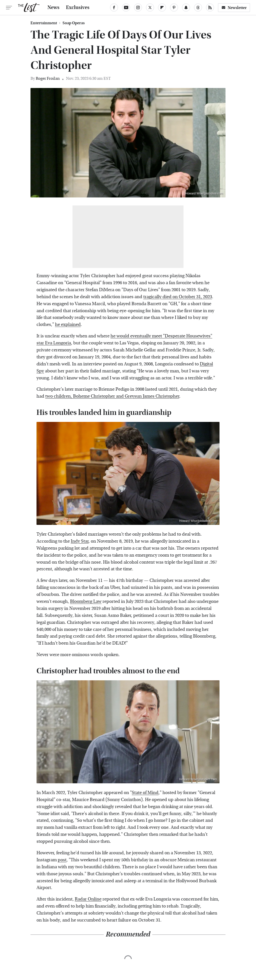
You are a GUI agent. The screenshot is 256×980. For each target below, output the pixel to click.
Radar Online (88, 899)
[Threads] (198, 7)
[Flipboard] (162, 7)
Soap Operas (74, 23)
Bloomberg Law (86, 601)
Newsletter (234, 8)
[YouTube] (126, 7)
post (62, 860)
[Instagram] (138, 7)
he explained (68, 325)
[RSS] (210, 7)
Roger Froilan (48, 78)
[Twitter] (150, 7)
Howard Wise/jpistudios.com (204, 193)
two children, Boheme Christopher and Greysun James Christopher (112, 396)
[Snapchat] (186, 7)
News (53, 7)
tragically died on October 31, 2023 (178, 297)
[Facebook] (114, 7)
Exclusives (78, 7)
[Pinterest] (174, 7)
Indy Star (80, 541)
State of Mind (145, 793)
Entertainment (44, 23)
